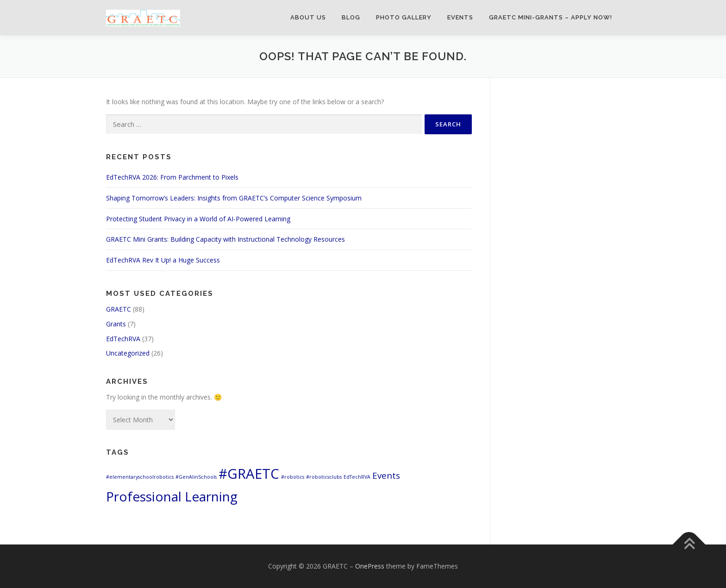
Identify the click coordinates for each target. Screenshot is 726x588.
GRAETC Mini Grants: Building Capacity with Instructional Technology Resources (225, 239)
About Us (308, 17)
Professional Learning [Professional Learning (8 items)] (172, 496)
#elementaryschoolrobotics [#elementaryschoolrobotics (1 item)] (140, 477)
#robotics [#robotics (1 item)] (293, 477)
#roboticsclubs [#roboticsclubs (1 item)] (324, 477)
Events (460, 17)
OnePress (370, 566)
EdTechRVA (123, 339)
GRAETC (119, 309)
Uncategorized (128, 353)
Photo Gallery (404, 17)
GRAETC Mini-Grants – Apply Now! (551, 17)
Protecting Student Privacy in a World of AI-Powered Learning (198, 219)
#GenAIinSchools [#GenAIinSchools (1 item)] (196, 477)
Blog (351, 17)
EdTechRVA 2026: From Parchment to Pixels (172, 177)
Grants (116, 324)
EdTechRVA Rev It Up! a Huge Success (163, 260)
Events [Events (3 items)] (386, 475)
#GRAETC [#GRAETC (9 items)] (249, 474)
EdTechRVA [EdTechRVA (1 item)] (357, 477)
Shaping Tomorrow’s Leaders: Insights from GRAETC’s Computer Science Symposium (234, 198)
